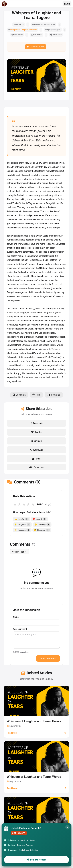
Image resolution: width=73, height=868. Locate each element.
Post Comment (48, 658)
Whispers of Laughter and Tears (23, 30)
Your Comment (20, 629)
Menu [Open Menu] (67, 4)
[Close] (67, 827)
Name (16, 617)
